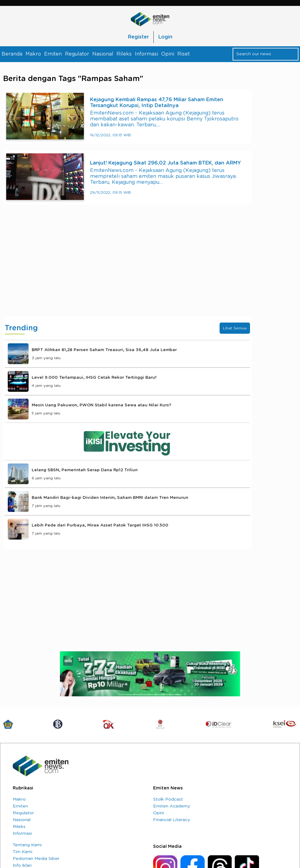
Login (165, 37)
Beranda (12, 54)
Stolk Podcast (168, 799)
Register (138, 37)
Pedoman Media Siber (36, 859)
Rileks (124, 54)
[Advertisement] (127, 267)
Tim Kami (23, 852)
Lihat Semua (235, 328)
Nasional (103, 54)
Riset (184, 54)
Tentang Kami (27, 845)
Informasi (146, 54)
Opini (168, 54)
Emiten (53, 54)
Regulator (77, 54)
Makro (33, 54)
